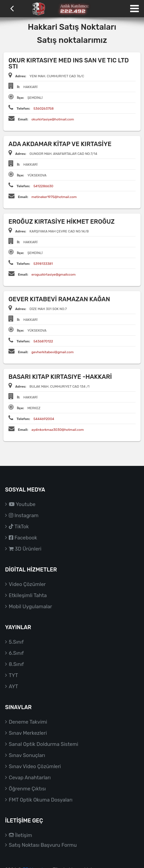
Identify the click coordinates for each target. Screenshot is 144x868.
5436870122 (43, 341)
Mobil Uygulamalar (30, 607)
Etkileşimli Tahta (28, 595)
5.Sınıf (16, 642)
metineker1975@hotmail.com (54, 197)
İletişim (20, 835)
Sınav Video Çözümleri (35, 766)
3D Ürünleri (25, 549)
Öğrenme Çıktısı (27, 789)
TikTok (19, 527)
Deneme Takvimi (28, 722)
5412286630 (43, 186)
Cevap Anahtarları (30, 778)
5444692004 (44, 419)
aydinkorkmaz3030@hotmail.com (58, 430)
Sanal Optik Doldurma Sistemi (43, 744)
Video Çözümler (27, 584)
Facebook (23, 538)
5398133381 (43, 264)
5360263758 (44, 109)
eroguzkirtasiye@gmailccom (54, 275)
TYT (13, 675)
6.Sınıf (16, 653)
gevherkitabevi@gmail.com (53, 352)
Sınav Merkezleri (28, 733)
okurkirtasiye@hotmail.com (53, 119)
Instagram (24, 515)
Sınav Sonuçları (27, 755)
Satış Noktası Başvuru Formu (43, 845)
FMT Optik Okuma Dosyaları (41, 800)
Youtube (22, 504)
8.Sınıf (16, 664)
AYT (13, 687)
